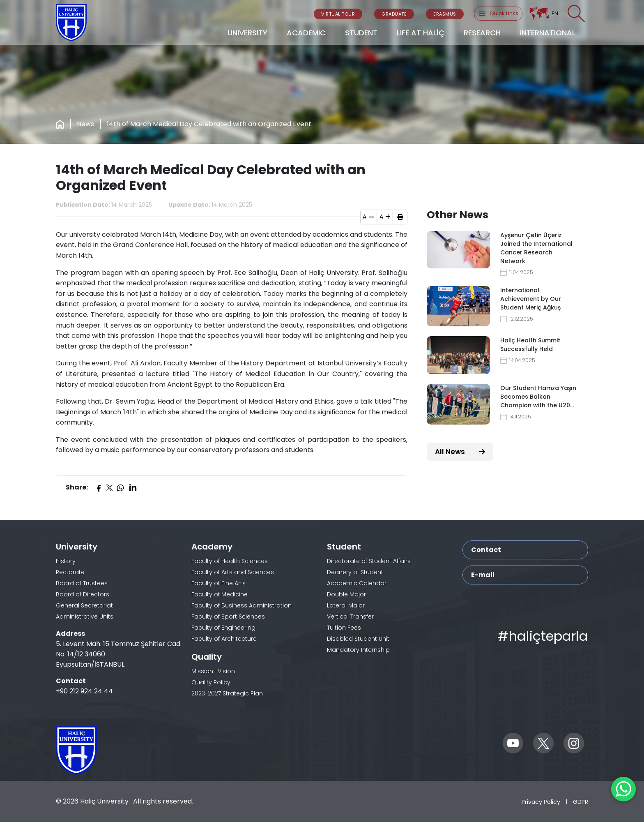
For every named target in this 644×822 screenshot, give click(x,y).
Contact (486, 550)
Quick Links (498, 14)
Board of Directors (83, 594)
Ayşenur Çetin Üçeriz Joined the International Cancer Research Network (536, 248)
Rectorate (70, 572)
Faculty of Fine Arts (218, 583)
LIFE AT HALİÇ (421, 33)
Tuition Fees (344, 628)
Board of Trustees (82, 583)
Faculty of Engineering (223, 628)
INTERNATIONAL (548, 33)
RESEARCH (482, 33)
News (85, 124)
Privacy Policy (541, 802)
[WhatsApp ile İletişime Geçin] (623, 789)
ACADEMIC (306, 33)
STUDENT (361, 33)
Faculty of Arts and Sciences (233, 572)
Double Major (346, 594)
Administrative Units (85, 616)
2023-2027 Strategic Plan (227, 693)
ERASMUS (445, 14)
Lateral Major (346, 605)
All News (460, 452)
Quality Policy (211, 682)
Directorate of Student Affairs (369, 561)
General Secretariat (84, 605)
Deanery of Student (355, 572)
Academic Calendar (357, 583)
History (66, 561)
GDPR (581, 802)
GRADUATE (394, 14)
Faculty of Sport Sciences (228, 616)
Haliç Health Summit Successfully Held (530, 345)
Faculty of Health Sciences (230, 561)
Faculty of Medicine (220, 594)
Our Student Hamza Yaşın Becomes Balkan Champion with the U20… (538, 397)
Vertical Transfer (350, 616)
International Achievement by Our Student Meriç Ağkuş (531, 299)
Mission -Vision (213, 671)
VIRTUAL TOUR (338, 14)
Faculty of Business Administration (241, 605)
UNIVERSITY (247, 33)
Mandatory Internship (358, 650)
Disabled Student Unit (358, 639)
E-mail (483, 575)
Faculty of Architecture (224, 639)
